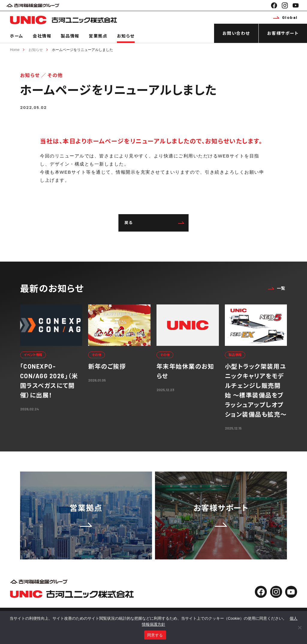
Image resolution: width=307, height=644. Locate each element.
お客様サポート (283, 33)
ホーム (17, 36)
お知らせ (126, 36)
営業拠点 (98, 36)
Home (15, 50)
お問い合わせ (236, 33)
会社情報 (42, 36)
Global (285, 17)
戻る (154, 223)
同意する (155, 635)
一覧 (277, 288)
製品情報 (70, 36)
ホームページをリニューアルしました (82, 50)
